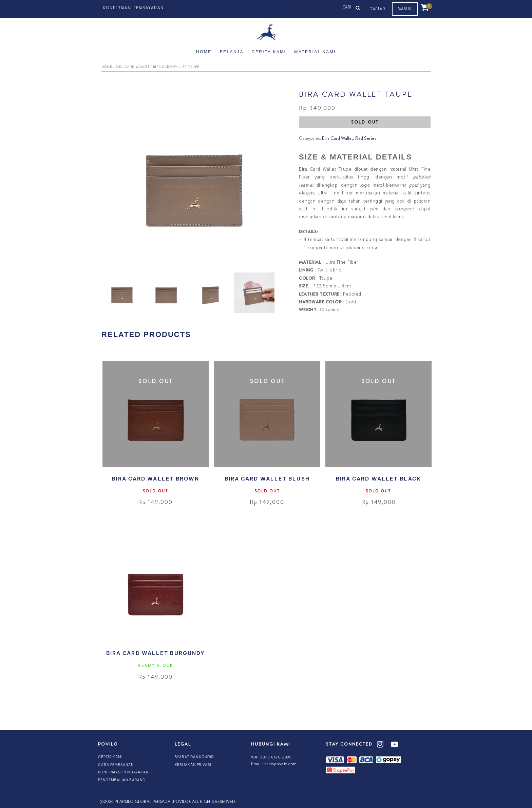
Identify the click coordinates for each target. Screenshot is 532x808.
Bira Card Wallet (133, 67)
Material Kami (315, 52)
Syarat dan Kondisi (195, 757)
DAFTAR (377, 9)
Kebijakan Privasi (193, 765)
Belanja (232, 52)
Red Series (366, 138)
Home (204, 52)
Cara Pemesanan (116, 765)
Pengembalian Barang (122, 780)
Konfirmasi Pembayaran (134, 8)
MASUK (405, 9)
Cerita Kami (269, 52)
